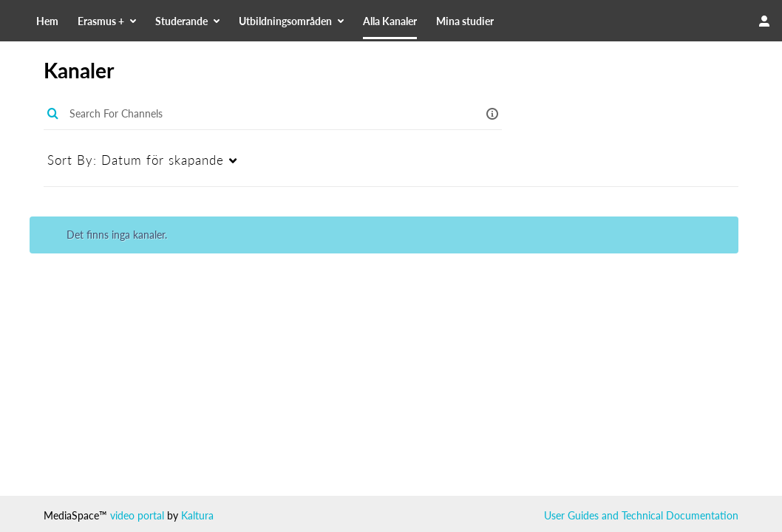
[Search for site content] (686, 21)
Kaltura (197, 515)
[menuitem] (151, 21)
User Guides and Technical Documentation (641, 515)
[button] (492, 113)
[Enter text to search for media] (258, 114)
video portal (137, 515)
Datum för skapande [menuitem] (136, 160)
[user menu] (764, 21)
